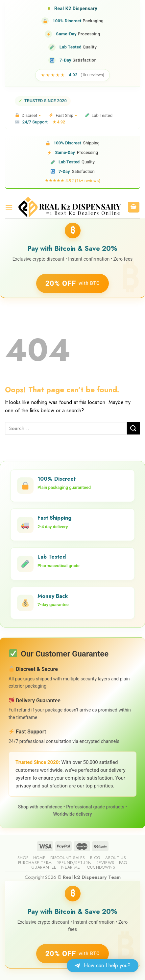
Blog (95, 858)
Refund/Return (74, 863)
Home (39, 858)
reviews (105, 863)
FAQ (123, 863)
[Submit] (133, 428)
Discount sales (68, 858)
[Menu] (9, 207)
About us (116, 858)
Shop (23, 858)
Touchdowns (100, 867)
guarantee (44, 867)
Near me (71, 867)
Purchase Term (35, 863)
